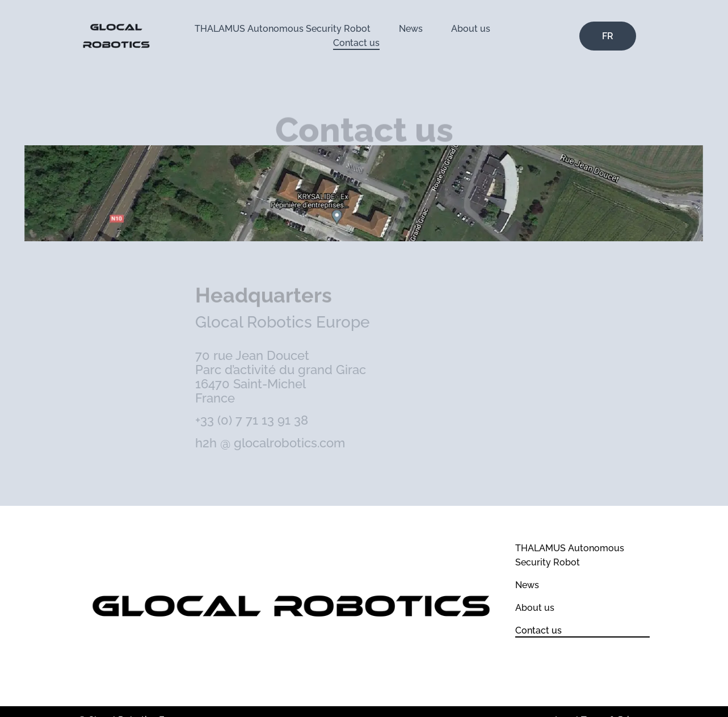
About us (471, 29)
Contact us (356, 43)
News (411, 29)
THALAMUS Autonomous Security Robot (283, 29)
